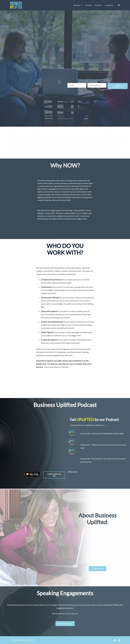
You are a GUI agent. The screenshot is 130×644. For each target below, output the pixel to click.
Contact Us (109, 5)
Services (77, 5)
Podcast (89, 5)
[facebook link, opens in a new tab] (115, 640)
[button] (119, 5)
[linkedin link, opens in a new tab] (119, 640)
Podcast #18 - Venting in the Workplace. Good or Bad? (102, 433)
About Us (98, 5)
